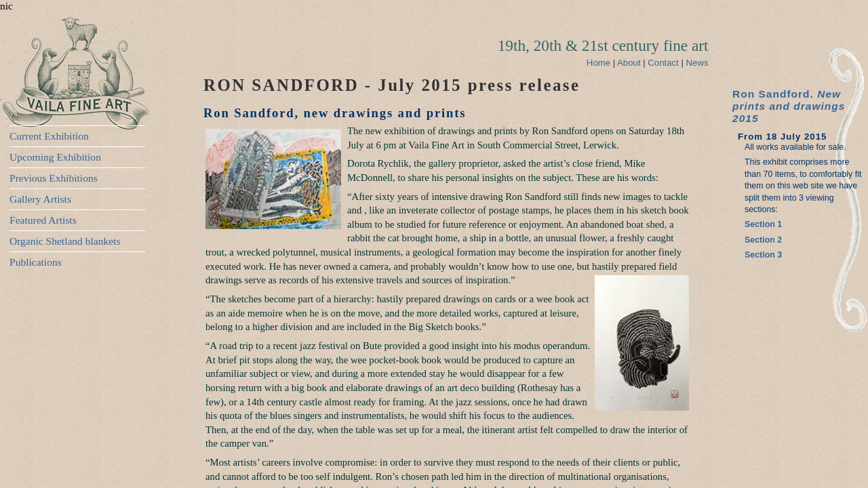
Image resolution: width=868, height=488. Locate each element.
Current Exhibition (49, 136)
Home (598, 63)
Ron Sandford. (789, 106)
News (697, 63)
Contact (664, 63)
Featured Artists (43, 220)
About (630, 63)
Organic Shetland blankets (65, 241)
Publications (36, 262)
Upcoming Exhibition (55, 157)
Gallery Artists (40, 199)
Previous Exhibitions (54, 178)
